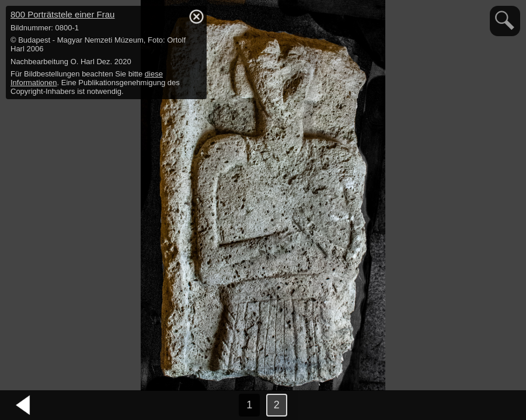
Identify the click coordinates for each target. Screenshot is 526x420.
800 (62, 14)
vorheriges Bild (23, 405)
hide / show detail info (196, 16)
